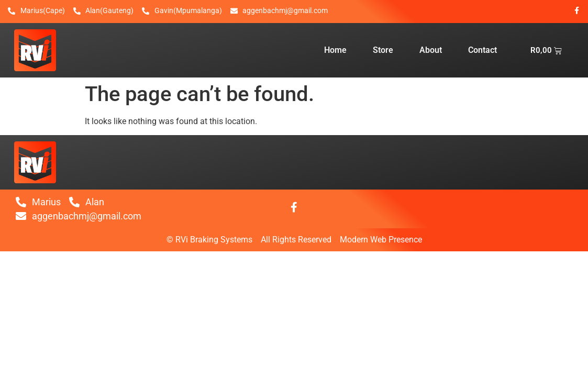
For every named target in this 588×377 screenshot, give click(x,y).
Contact (482, 50)
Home (335, 50)
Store (383, 50)
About (431, 50)
